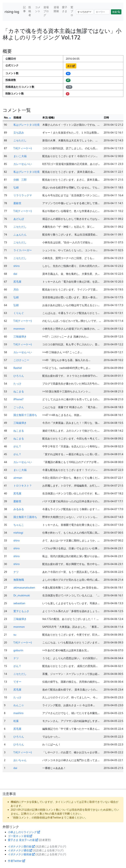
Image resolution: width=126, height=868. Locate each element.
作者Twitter (16, 861)
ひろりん (19, 376)
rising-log (12, 12)
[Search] (102, 12)
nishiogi (18, 533)
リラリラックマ (23, 195)
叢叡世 (17, 203)
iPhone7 (18, 399)
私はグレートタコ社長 (27, 125)
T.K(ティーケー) (23, 148)
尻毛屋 (17, 282)
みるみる (19, 509)
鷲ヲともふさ (21, 611)
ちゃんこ (19, 525)
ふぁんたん (20, 235)
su (15, 635)
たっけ (17, 384)
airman (18, 478)
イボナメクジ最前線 (21, 854)
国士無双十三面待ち (25, 415)
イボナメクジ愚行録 (21, 846)
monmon (19, 329)
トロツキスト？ (23, 486)
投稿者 (30, 11)
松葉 (16, 721)
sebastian (19, 603)
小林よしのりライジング (24, 832)
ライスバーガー (23, 250)
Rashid (18, 368)
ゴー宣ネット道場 (20, 836)
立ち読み (19, 133)
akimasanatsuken (24, 588)
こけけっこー (21, 360)
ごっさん (19, 407)
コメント (38, 9)
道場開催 (56, 9)
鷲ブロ (72, 11)
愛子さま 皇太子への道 (23, 840)
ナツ (16, 572)
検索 (116, 12)
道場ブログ (46, 11)
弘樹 (16, 187)
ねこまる (19, 391)
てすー (17, 682)
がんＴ (17, 446)
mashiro (19, 713)
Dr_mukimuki (22, 595)
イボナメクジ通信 (20, 850)
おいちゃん (20, 760)
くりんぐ (19, 313)
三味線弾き (20, 337)
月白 (16, 289)
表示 (71, 66)
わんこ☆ (19, 705)
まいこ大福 (20, 156)
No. (7, 118)
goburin (18, 650)
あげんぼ (19, 219)
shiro (17, 266)
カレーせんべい (23, 164)
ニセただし (20, 140)
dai (15, 274)
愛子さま (65, 9)
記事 (24, 9)
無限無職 (19, 580)
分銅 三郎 (20, 180)
